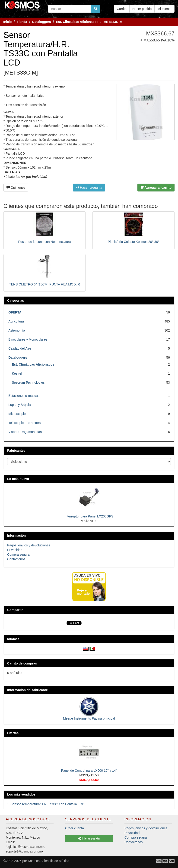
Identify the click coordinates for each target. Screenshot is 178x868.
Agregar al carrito (156, 188)
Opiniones (16, 188)
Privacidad (15, 550)
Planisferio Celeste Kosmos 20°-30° (133, 242)
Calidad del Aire (20, 348)
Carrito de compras (22, 663)
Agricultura (16, 321)
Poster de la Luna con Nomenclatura (44, 242)
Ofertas (13, 733)
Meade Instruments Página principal (89, 718)
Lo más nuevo (18, 479)
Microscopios (18, 414)
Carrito (122, 9)
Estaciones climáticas (24, 396)
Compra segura (18, 555)
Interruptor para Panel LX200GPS (89, 516)
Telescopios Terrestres (24, 423)
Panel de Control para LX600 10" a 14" (89, 771)
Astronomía (17, 330)
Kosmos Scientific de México (48, 861)
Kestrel (17, 373)
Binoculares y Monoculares (28, 339)
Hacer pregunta (89, 188)
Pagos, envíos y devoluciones (29, 545)
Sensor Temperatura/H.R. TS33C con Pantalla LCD (47, 804)
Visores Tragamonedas (25, 432)
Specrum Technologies (28, 382)
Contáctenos (16, 559)
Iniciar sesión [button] (89, 839)
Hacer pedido (142, 9)
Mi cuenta (164, 9)
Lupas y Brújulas (20, 405)
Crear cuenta (75, 828)
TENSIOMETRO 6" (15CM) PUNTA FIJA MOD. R (44, 284)
